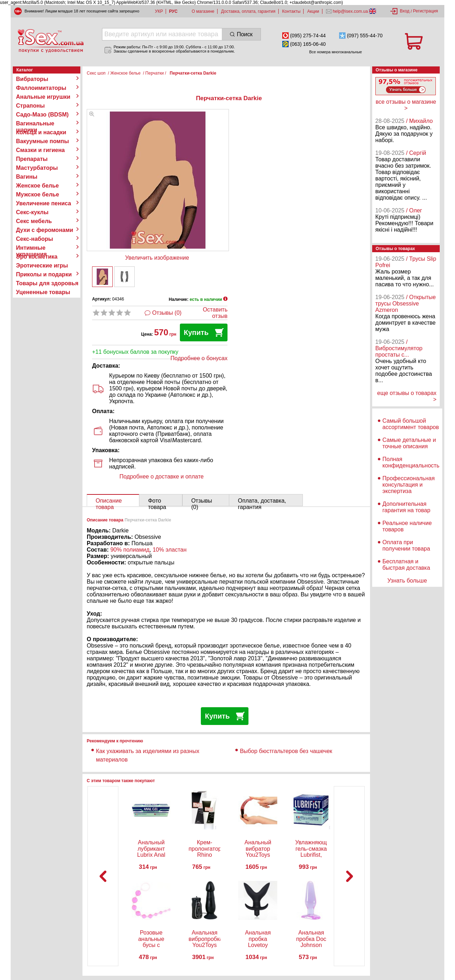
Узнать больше (407, 581)
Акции (313, 11)
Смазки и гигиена (40, 150)
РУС (173, 11)
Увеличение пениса (44, 203)
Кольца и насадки (41, 132)
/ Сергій (416, 153)
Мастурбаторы (37, 168)
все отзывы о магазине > (406, 105)
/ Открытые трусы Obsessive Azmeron (406, 304)
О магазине (203, 11)
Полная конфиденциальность (411, 462)
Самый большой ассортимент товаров (411, 424)
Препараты (32, 159)
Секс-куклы (32, 212)
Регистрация (425, 11)
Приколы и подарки (44, 274)
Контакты (291, 11)
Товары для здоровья (47, 283)
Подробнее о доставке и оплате (162, 477)
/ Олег (414, 210)
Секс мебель (34, 221)
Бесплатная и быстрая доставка (406, 565)
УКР (159, 11)
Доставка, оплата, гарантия (248, 11)
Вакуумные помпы (42, 141)
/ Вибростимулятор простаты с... (399, 348)
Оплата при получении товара (406, 545)
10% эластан (169, 550)
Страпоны (30, 106)
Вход (405, 11)
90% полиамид (130, 550)
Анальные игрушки (43, 97)
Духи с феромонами (45, 230)
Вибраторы (32, 79)
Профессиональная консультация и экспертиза (409, 485)
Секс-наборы (34, 239)
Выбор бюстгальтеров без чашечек (286, 751)
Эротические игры (42, 266)
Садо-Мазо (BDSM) (42, 115)
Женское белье (38, 186)
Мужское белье (38, 194)
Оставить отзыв (215, 313)
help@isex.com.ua (350, 11)
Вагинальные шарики (35, 124)
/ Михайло (419, 121)
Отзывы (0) (167, 313)
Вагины (27, 177)
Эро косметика (37, 257)
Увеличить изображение (157, 258)
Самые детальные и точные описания (409, 443)
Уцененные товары (43, 292)
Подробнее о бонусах (199, 358)
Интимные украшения (31, 248)
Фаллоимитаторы (41, 88)
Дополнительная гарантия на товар (406, 507)
